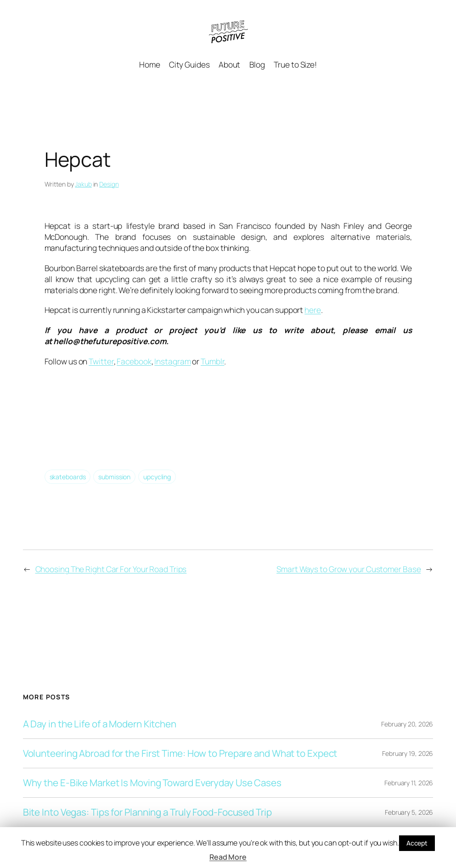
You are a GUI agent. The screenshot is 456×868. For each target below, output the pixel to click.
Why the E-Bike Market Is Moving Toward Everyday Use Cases (152, 783)
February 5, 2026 (409, 812)
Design (109, 184)
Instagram (172, 361)
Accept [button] (417, 843)
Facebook (134, 361)
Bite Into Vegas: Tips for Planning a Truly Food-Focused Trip (147, 812)
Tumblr (212, 361)
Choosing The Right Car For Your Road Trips (111, 569)
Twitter (101, 361)
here (313, 310)
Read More (228, 857)
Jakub (83, 184)
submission (114, 477)
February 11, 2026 (409, 783)
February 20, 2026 (407, 724)
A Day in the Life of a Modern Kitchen (100, 724)
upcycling (157, 477)
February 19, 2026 (408, 753)
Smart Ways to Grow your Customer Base (349, 569)
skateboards (68, 477)
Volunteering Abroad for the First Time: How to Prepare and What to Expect (180, 753)
